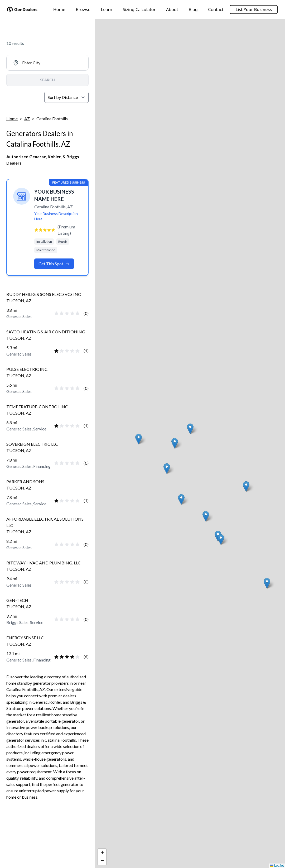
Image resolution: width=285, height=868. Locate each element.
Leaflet (277, 866)
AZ (27, 119)
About (172, 9)
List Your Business (254, 9)
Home (59, 9)
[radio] (56, 313)
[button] (190, 429)
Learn (107, 9)
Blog (193, 9)
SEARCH (47, 80)
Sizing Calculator (139, 9)
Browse (83, 9)
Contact (216, 9)
